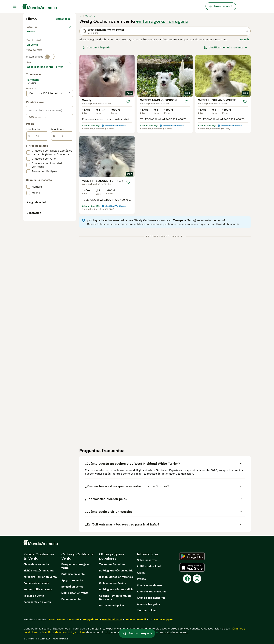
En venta (35, 51)
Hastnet (74, 620)
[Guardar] (128, 102)
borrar (67, 80)
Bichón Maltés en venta (39, 571)
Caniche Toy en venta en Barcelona (115, 598)
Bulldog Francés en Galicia (116, 589)
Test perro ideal (147, 610)
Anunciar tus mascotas (152, 592)
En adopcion (56, 51)
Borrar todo (63, 19)
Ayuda (141, 573)
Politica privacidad (149, 566)
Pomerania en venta (36, 583)
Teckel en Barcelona (112, 564)
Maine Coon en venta (75, 593)
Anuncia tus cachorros (151, 598)
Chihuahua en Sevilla (113, 583)
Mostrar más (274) (61, 161)
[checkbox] (28, 98)
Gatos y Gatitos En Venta (78, 556)
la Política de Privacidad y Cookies (63, 632)
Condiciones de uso (149, 585)
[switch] (50, 73)
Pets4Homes (57, 620)
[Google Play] (192, 556)
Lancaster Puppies (161, 620)
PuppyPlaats (91, 620)
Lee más (244, 40)
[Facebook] (187, 579)
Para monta (37, 59)
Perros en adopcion (111, 606)
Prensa (141, 579)
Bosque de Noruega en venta (76, 566)
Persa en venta (71, 599)
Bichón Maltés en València (116, 577)
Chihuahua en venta (36, 564)
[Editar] (70, 175)
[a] (62, 230)
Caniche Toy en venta (37, 602)
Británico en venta (73, 574)
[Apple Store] (192, 567)
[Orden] (226, 48)
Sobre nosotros (147, 560)
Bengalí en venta (72, 587)
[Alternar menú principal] (15, 6)
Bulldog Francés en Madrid (116, 571)
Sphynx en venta (72, 580)
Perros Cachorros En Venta (39, 556)
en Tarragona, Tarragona (162, 21)
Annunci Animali (136, 620)
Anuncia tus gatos (148, 604)
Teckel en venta (34, 596)
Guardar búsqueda (96, 48)
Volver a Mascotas (38, 27)
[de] (37, 230)
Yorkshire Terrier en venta (40, 577)
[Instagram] (197, 579)
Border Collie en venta (38, 589)
